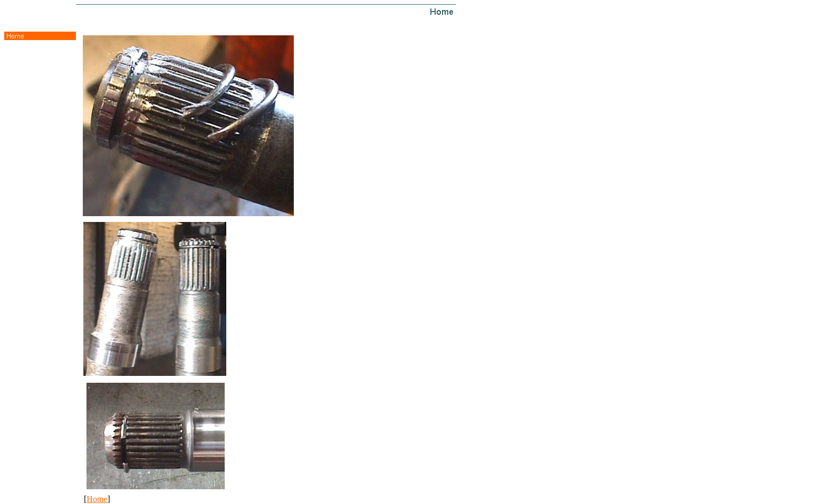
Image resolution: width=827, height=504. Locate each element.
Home (97, 499)
